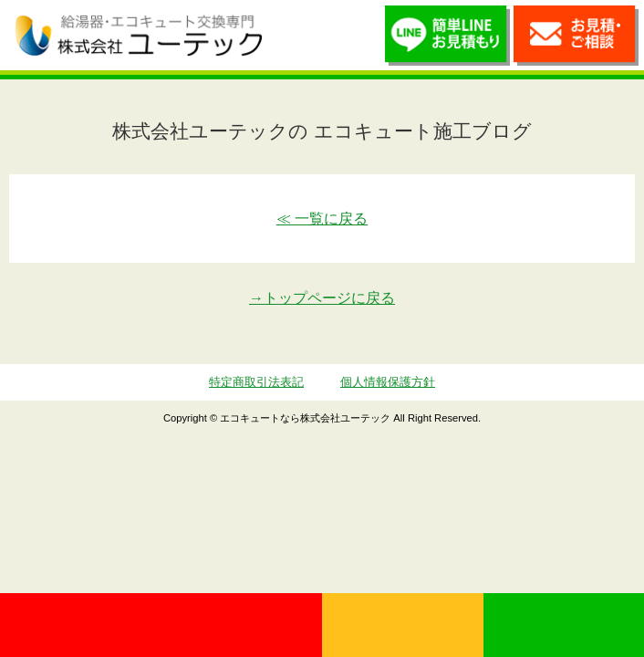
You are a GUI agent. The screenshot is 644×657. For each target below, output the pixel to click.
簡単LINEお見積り (447, 40)
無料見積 (403, 625)
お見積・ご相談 (576, 40)
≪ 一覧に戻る (322, 219)
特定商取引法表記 (256, 382)
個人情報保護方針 (388, 382)
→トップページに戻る (322, 298)
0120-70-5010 (161, 625)
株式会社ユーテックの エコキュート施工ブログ (322, 131)
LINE (564, 625)
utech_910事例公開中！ (294, 35)
